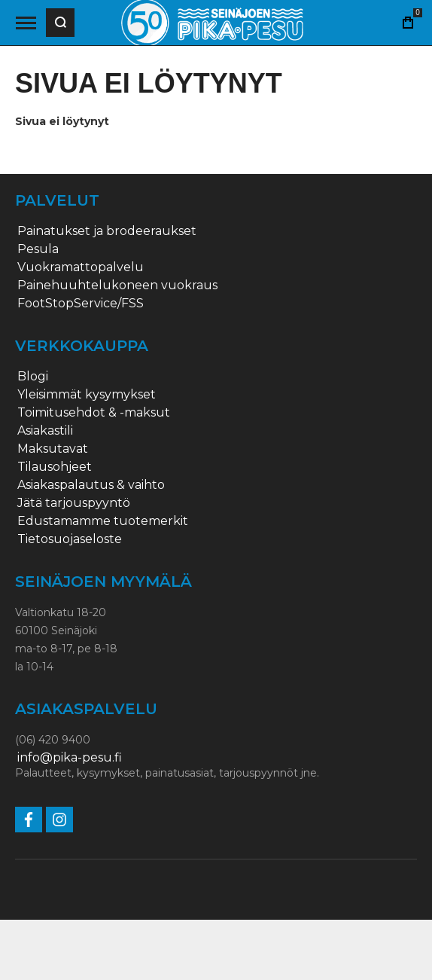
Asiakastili (45, 431)
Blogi (33, 377)
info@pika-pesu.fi (70, 758)
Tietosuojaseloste (70, 539)
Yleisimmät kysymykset (87, 395)
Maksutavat (53, 449)
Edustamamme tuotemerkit (103, 521)
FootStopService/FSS (81, 304)
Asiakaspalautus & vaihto (91, 485)
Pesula (38, 249)
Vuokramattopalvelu (81, 267)
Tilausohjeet (55, 467)
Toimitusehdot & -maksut (94, 413)
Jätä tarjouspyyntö (74, 503)
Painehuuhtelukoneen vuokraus (117, 285)
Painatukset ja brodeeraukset (107, 231)
